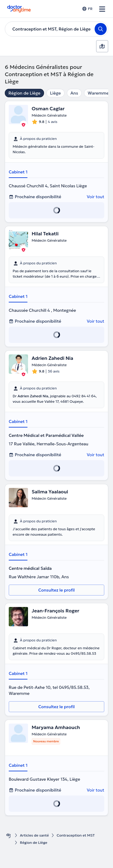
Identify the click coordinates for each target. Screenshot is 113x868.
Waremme (98, 93)
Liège (55, 93)
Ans (74, 93)
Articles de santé (34, 835)
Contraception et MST (76, 835)
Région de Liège (24, 93)
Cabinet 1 (18, 172)
